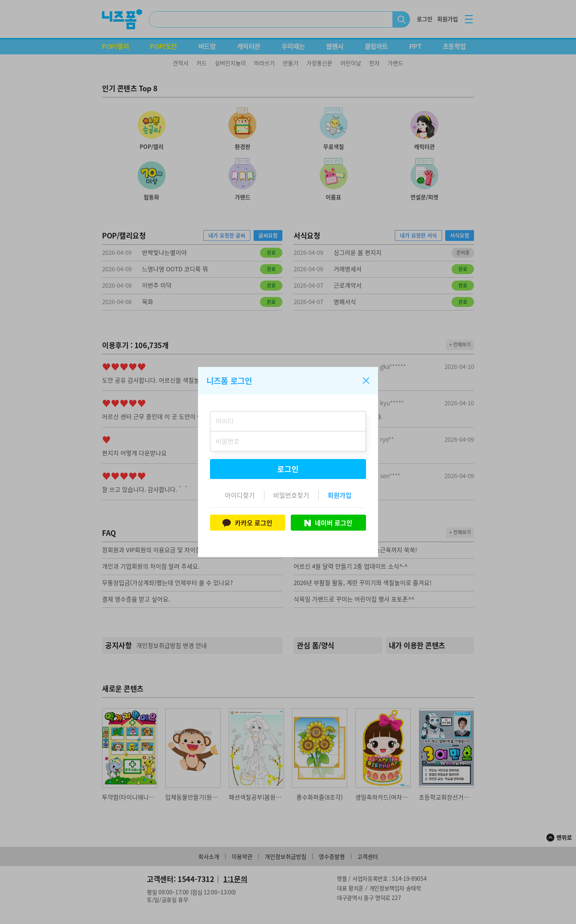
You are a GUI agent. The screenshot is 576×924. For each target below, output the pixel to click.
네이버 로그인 (328, 523)
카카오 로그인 (247, 523)
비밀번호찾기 (291, 495)
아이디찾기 (240, 495)
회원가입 (340, 495)
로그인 (288, 469)
